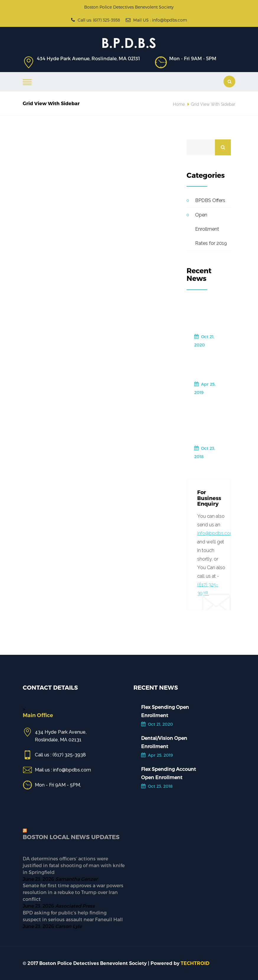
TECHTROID (195, 963)
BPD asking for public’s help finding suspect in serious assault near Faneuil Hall (73, 916)
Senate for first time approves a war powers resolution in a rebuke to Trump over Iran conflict (73, 892)
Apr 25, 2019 (205, 388)
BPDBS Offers (210, 200)
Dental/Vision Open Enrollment (210, 367)
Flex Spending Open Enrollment (208, 315)
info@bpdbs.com (216, 533)
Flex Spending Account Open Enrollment (208, 423)
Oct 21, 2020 (204, 341)
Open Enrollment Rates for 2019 (211, 229)
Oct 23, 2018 (205, 452)
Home (179, 104)
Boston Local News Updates (71, 837)
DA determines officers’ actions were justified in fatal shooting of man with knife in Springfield (74, 865)
